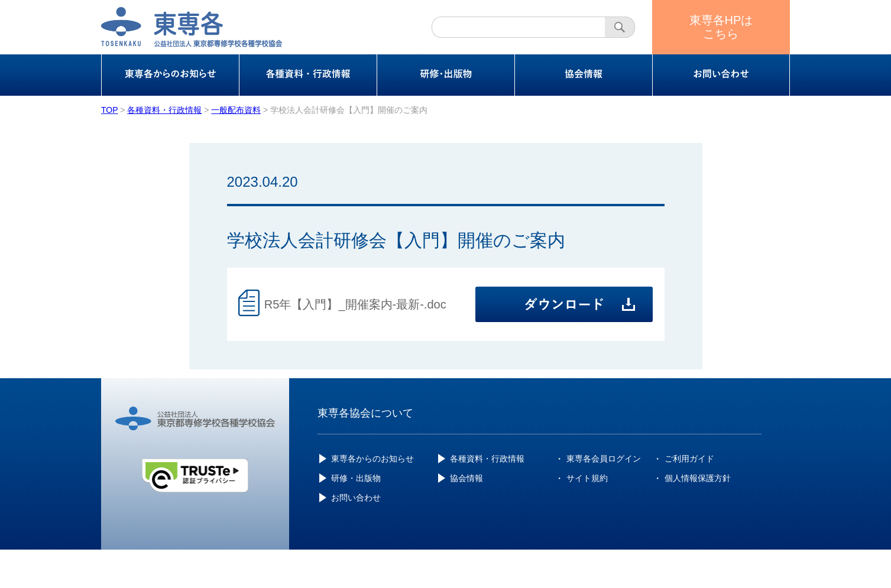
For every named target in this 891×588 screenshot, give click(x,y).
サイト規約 (587, 478)
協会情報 (466, 478)
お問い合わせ (356, 498)
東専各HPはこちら (721, 27)
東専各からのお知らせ (372, 459)
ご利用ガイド (689, 459)
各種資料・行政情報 (487, 459)
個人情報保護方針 (698, 478)
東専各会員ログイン (604, 459)
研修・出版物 (356, 478)
